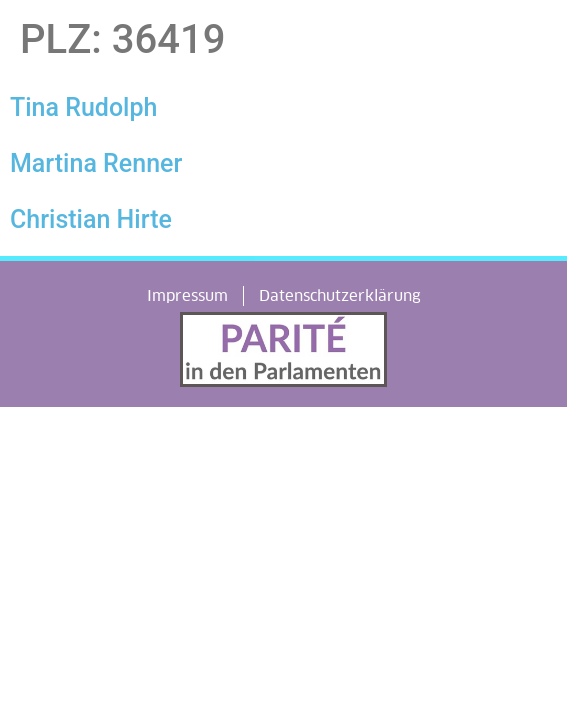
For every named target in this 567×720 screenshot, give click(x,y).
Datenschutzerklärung (340, 295)
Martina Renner (96, 163)
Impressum (187, 295)
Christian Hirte (91, 219)
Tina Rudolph (83, 107)
